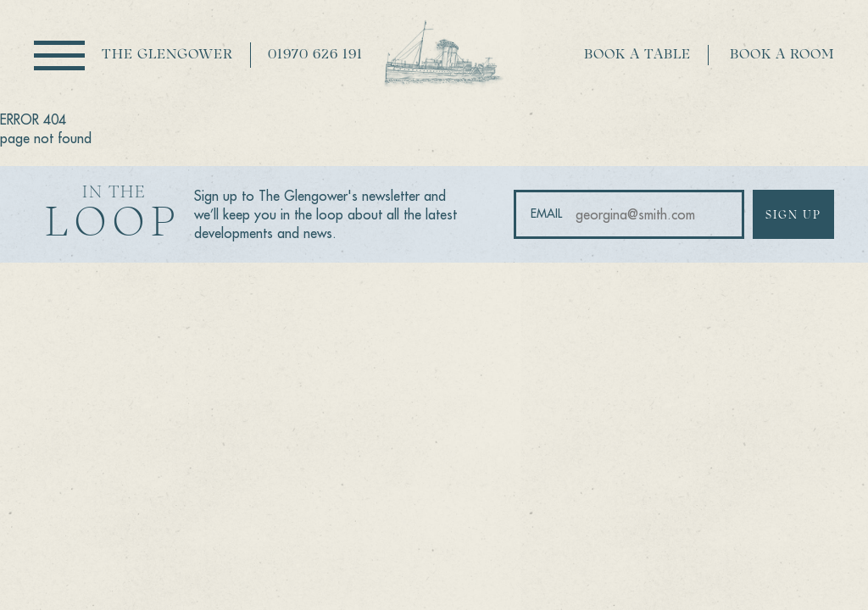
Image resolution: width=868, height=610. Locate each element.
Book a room (782, 55)
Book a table (637, 55)
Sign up (793, 216)
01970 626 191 (315, 55)
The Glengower (167, 55)
